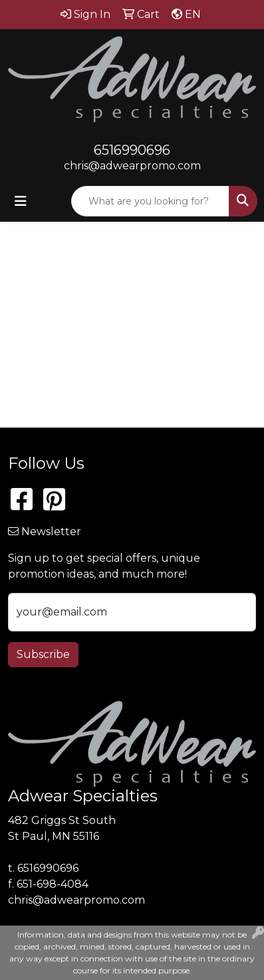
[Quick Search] (150, 201)
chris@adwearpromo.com (132, 166)
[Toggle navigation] (21, 201)
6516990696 (132, 150)
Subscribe (43, 654)
